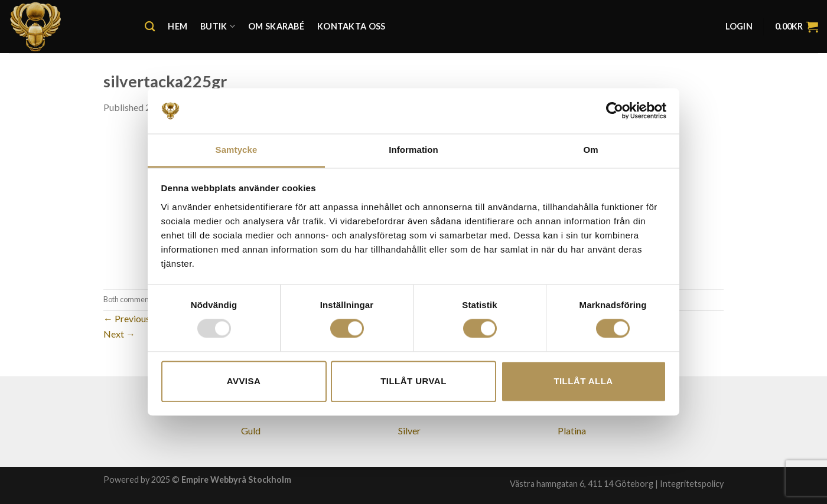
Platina (572, 431)
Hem (178, 26)
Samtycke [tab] (237, 150)
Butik (218, 26)
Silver (409, 431)
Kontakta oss (351, 26)
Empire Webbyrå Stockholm (236, 480)
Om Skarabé (276, 26)
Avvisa (244, 381)
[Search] (150, 27)
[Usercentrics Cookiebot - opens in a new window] (615, 111)
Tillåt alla (583, 381)
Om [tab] (590, 150)
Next (119, 334)
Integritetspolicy (692, 484)
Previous (127, 318)
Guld (251, 431)
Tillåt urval (413, 381)
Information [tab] (413, 150)
